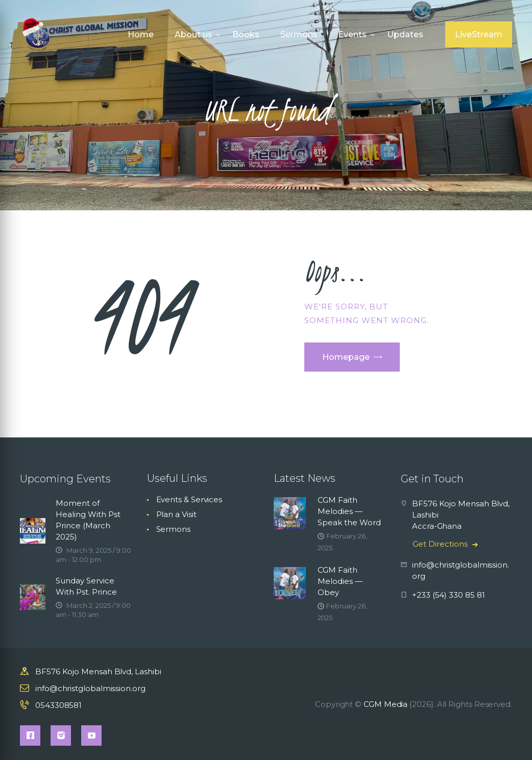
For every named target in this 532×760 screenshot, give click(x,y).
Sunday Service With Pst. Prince (86, 586)
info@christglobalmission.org (90, 688)
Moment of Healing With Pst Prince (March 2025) (88, 520)
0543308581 (58, 705)
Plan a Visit (176, 514)
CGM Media (385, 704)
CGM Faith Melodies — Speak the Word (349, 511)
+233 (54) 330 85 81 (448, 595)
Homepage (346, 357)
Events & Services (189, 499)
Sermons (173, 529)
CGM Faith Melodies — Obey (340, 581)
